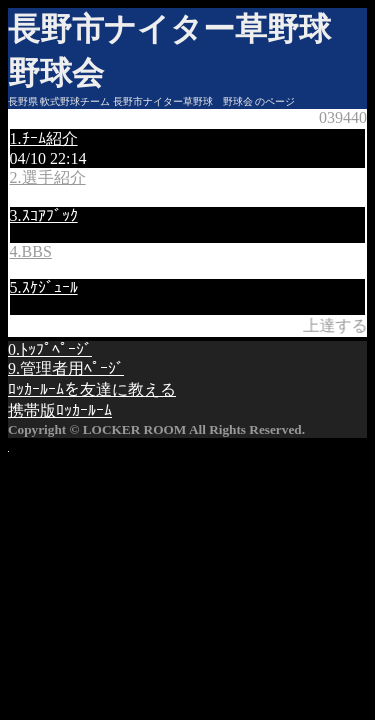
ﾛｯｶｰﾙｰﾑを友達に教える (92, 389)
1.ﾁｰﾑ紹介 (44, 138)
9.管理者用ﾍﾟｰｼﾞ (66, 368)
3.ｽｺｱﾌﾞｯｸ (44, 215)
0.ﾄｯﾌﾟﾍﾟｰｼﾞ (50, 349)
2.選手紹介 (48, 177)
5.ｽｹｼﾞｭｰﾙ (44, 287)
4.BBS (31, 251)
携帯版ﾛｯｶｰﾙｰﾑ (60, 410)
